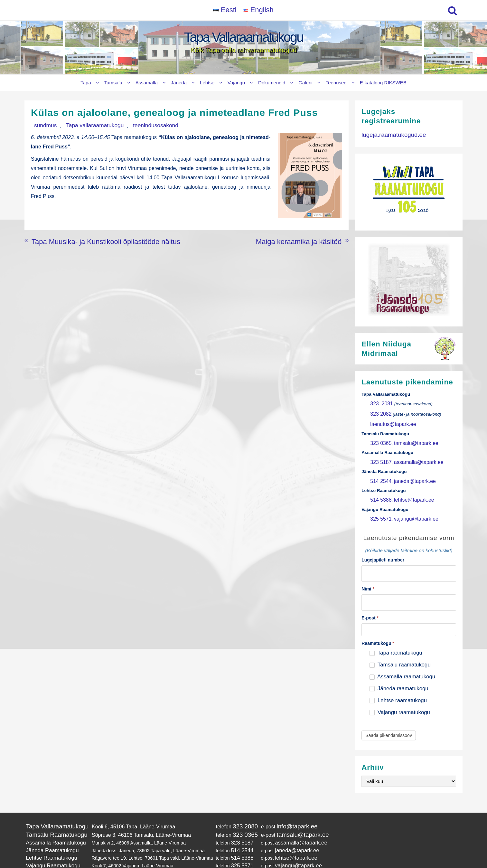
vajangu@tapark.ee (410, 508)
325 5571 (379, 508)
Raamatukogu (378, 628)
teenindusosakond (132, 125)
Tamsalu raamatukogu (400, 650)
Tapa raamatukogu (396, 638)
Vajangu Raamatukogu (49, 844)
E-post (370, 603)
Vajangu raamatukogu (400, 697)
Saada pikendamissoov (389, 721)
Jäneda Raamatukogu (48, 831)
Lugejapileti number (383, 549)
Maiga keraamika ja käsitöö (310, 239)
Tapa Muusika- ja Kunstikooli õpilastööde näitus (86, 239)
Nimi (368, 576)
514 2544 (379, 473)
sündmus (41, 125)
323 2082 (379, 412)
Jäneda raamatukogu (399, 674)
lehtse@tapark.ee (408, 491)
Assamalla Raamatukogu (52, 825)
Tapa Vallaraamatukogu (243, 37)
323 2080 (235, 811)
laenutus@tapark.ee (390, 421)
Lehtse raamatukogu (398, 685)
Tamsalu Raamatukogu (52, 818)
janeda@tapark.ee (409, 473)
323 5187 (379, 456)
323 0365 (379, 438)
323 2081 (380, 403)
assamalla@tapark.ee (412, 456)
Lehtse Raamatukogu (48, 838)
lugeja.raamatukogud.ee (389, 134)
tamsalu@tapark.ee (410, 438)
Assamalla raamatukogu (402, 662)
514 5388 (379, 491)
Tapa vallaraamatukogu (81, 125)
